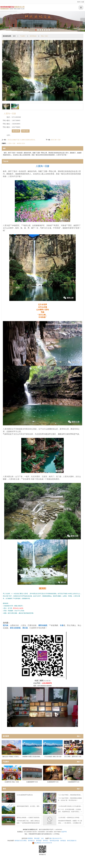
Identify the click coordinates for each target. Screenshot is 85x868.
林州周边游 (33, 36)
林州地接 (39, 841)
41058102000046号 (42, 843)
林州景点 (46, 841)
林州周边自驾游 (54, 841)
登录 (79, 2)
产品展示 (23, 36)
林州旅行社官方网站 (21, 841)
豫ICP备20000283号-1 (56, 838)
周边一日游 (44, 36)
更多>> (79, 736)
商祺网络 (30, 838)
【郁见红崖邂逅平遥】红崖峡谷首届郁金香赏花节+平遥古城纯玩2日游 (22, 140)
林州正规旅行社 (72, 841)
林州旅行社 (31, 841)
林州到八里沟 (21, 143)
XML (42, 838)
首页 (14, 36)
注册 (83, 2)
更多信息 (25, 131)
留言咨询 (16, 131)
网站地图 (37, 838)
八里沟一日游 (11, 143)
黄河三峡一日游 (56, 140)
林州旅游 (63, 841)
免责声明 (64, 832)
